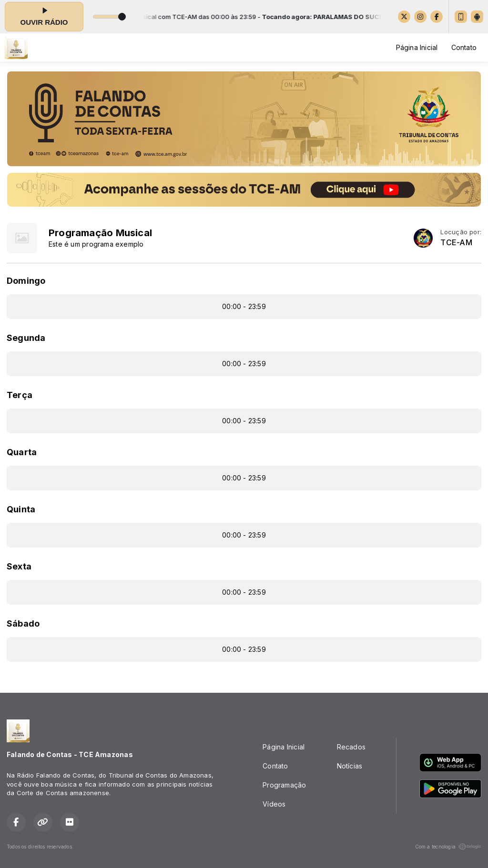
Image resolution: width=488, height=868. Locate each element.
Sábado (23, 624)
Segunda (26, 338)
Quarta (22, 452)
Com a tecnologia (448, 847)
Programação (284, 785)
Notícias (350, 766)
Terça (20, 395)
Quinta (21, 509)
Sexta (19, 566)
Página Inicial (417, 47)
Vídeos (274, 804)
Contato (464, 47)
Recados (351, 747)
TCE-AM (456, 243)
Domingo (26, 281)
